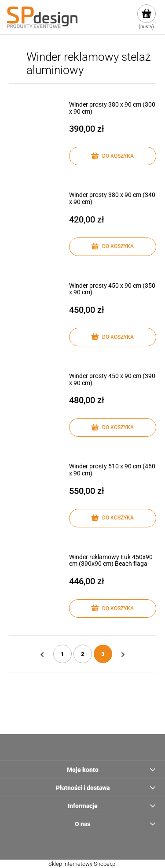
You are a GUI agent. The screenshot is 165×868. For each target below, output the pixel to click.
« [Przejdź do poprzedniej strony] (42, 654)
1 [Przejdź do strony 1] (62, 654)
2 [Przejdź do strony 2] (83, 654)
